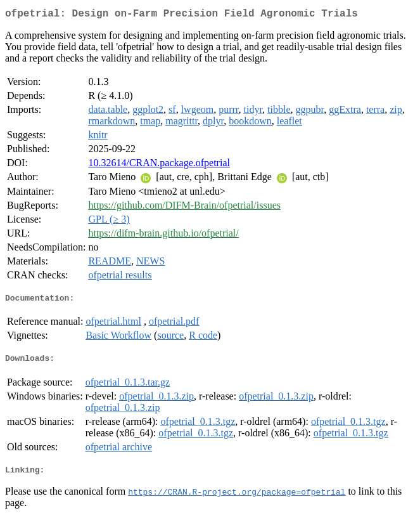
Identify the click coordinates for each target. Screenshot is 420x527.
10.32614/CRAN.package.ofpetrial (159, 165)
